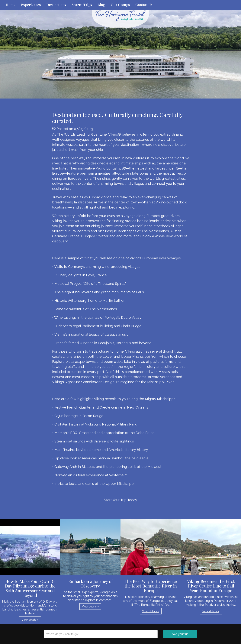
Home (11, 5)
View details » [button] (30, 620)
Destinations (56, 5)
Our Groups (120, 5)
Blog (101, 5)
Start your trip (180, 634)
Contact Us (144, 5)
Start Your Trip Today (120, 500)
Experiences (31, 5)
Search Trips (82, 5)
